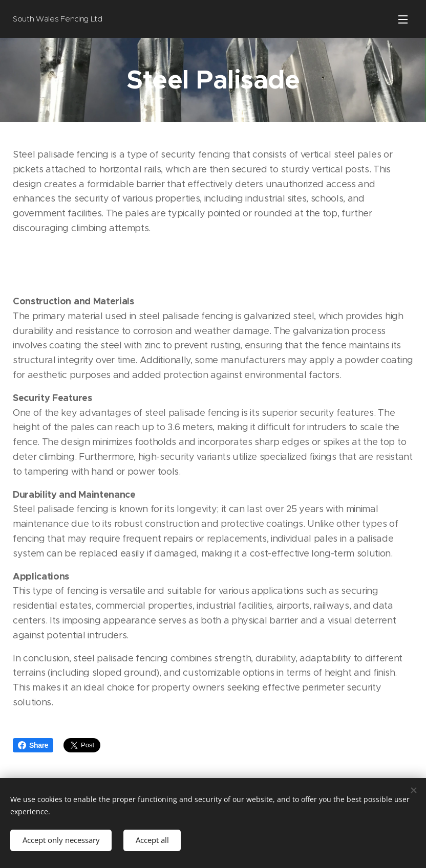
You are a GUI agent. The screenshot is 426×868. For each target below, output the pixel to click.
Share (33, 745)
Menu (403, 19)
